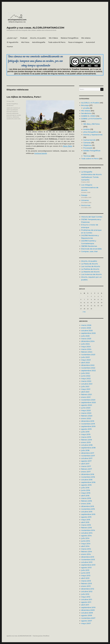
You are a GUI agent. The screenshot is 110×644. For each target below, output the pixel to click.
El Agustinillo (13, 42)
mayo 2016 (86, 493)
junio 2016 (86, 490)
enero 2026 (86, 328)
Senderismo (10, 106)
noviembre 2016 (88, 477)
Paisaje (84, 195)
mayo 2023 (86, 360)
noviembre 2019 (88, 424)
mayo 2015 (86, 520)
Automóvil (90, 42)
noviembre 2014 (88, 530)
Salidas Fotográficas (12, 104)
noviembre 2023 (88, 355)
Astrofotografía (39, 42)
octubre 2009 (87, 613)
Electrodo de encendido (91, 249)
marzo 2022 (86, 381)
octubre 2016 (87, 480)
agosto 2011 (86, 602)
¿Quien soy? (12, 38)
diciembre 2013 (88, 557)
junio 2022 (86, 376)
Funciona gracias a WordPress (41, 636)
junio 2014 (86, 541)
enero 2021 (86, 397)
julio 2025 (85, 336)
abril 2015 (85, 522)
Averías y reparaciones (93, 135)
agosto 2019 (86, 429)
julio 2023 (85, 357)
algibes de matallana (13, 108)
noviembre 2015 (88, 509)
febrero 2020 (87, 416)
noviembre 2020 (88, 400)
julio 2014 (85, 538)
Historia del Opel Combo (92, 217)
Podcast (24, 38)
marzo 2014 (86, 549)
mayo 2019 (86, 434)
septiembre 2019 (88, 426)
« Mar (84, 312)
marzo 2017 (86, 466)
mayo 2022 (86, 378)
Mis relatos (86, 38)
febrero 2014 (87, 552)
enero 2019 (86, 442)
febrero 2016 (87, 501)
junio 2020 (86, 408)
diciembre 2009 (88, 610)
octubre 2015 (87, 512)
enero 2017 (86, 472)
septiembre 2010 (88, 607)
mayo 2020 (86, 410)
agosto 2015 (86, 517)
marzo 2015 (86, 525)
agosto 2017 (86, 461)
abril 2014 (85, 546)
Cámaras (87, 143)
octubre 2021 (87, 384)
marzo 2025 (86, 339)
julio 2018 (85, 450)
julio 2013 (85, 570)
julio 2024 (85, 344)
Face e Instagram (76, 42)
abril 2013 (85, 578)
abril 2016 (85, 496)
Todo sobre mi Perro (90, 159)
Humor (10, 47)
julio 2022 (85, 373)
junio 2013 (86, 573)
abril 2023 (85, 363)
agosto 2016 (86, 485)
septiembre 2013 (88, 565)
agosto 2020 (87, 405)
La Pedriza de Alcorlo (90, 269)
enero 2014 (86, 554)
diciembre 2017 (88, 453)
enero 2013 (86, 586)
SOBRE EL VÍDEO (89, 116)
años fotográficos (91, 132)
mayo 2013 (86, 575)
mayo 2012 (86, 597)
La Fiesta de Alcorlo (90, 264)
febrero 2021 (87, 394)
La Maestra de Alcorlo (90, 272)
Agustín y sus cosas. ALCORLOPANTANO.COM (35, 28)
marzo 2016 (86, 498)
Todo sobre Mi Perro (57, 42)
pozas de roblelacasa (12, 113)
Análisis (87, 129)
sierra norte (17, 119)
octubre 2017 (87, 458)
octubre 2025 (87, 330)
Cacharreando (89, 140)
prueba (86, 108)
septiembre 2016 (88, 482)
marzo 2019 (86, 437)
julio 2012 (85, 594)
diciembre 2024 (88, 341)
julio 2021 (85, 386)
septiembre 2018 (88, 448)
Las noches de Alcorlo (91, 266)
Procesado (88, 148)
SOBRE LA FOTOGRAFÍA (91, 119)
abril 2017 (85, 464)
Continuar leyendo (41, 153)
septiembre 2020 (89, 402)
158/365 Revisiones (89, 246)
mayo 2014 (86, 544)
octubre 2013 (87, 562)
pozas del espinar (12, 115)
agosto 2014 (86, 536)
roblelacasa (16, 117)
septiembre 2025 (88, 333)
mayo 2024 (86, 347)
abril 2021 (85, 392)
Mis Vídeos (53, 38)
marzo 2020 (86, 413)
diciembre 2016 (88, 474)
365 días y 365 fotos (91, 124)
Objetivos (87, 145)
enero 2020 (86, 418)
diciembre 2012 (88, 589)
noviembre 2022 (88, 368)
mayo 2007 (86, 623)
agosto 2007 (87, 621)
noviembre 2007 (88, 618)
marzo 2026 (86, 325)
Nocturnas (86, 205)
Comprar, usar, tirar (89, 251)
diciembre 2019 (88, 421)
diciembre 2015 (88, 506)
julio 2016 (85, 488)
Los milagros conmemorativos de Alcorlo (90, 187)
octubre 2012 (87, 591)
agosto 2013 (86, 568)
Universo (85, 200)
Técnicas (87, 156)
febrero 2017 (87, 469)
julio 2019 (85, 432)
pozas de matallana (12, 112)
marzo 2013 (86, 581)
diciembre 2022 (88, 365)
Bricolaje (85, 105)
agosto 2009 (87, 615)
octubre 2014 (87, 533)
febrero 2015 (86, 528)
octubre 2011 (87, 599)
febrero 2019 (87, 440)
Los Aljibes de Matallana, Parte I (24, 97)
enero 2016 (86, 504)
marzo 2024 (86, 349)
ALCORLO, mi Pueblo (90, 103)
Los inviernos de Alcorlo (91, 274)
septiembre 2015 (88, 514)
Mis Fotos (25, 42)
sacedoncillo (10, 119)
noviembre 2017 (88, 456)
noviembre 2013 (88, 560)
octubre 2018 (87, 445)
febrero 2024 (87, 352)
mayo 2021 (86, 389)
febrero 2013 (86, 583)
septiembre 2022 (88, 371)
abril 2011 (85, 605)
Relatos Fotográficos (70, 38)
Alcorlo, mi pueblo (38, 38)
